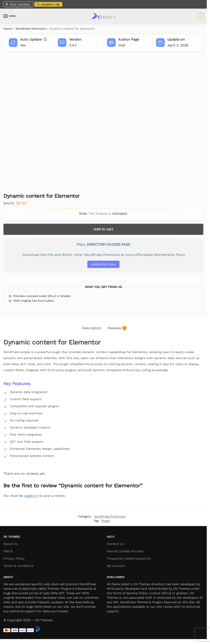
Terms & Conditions (18, 566)
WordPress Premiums (31, 29)
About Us (11, 544)
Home (8, 29)
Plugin (106, 521)
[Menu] (10, 16)
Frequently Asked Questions (129, 558)
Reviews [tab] (117, 328)
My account (116, 566)
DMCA (8, 551)
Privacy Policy (14, 558)
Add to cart (103, 229)
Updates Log (48, 4)
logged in (31, 496)
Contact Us (115, 544)
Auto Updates (18, 4)
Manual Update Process (125, 551)
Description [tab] (92, 328)
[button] (200, 16)
